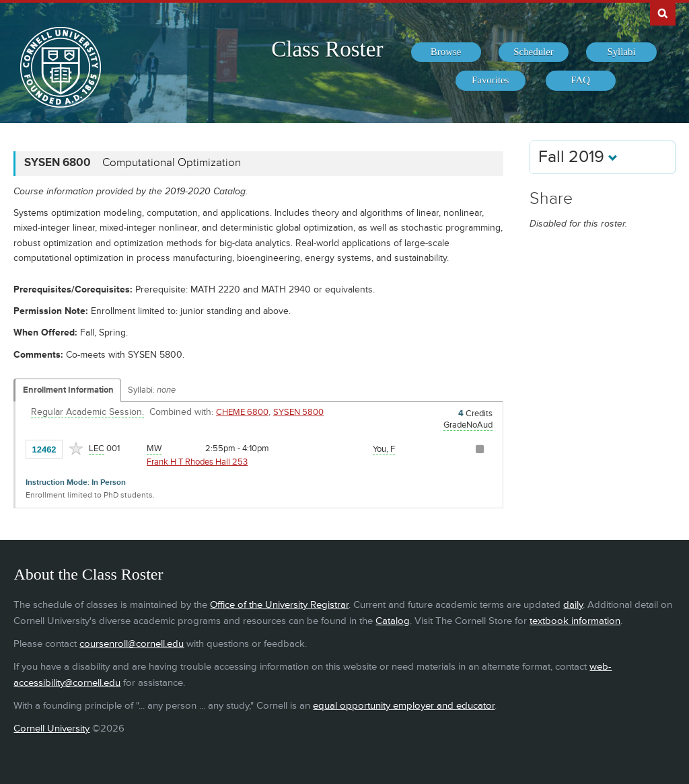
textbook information (575, 621)
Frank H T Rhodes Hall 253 (197, 462)
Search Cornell (663, 13)
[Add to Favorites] (76, 448)
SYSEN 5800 (298, 412)
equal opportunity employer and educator (404, 706)
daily (573, 605)
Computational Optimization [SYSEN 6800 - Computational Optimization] (172, 163)
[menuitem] (446, 52)
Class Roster (327, 49)
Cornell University (51, 729)
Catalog (393, 621)
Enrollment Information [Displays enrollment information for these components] (68, 390)
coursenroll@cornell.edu (132, 644)
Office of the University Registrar (279, 605)
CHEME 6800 (242, 412)
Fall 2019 (578, 157)
